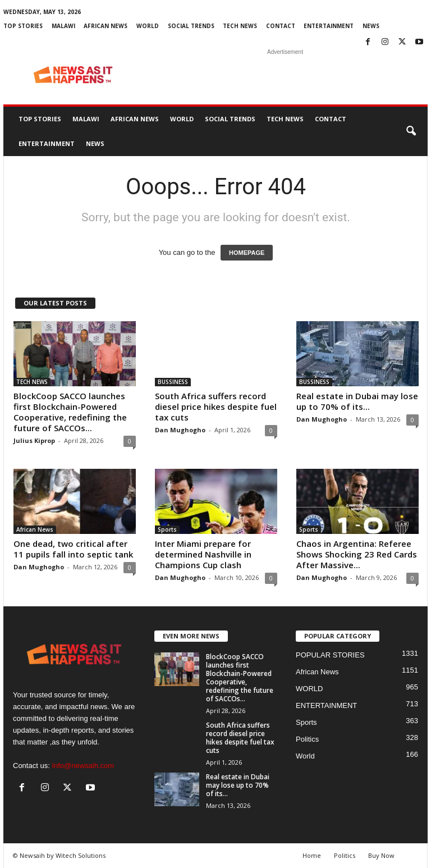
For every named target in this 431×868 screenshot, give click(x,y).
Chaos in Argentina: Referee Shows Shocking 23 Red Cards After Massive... (357, 554)
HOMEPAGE (247, 253)
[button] (411, 131)
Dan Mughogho (180, 430)
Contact (281, 26)
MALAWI (63, 26)
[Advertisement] (285, 75)
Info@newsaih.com (83, 766)
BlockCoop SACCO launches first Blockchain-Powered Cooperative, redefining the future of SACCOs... (70, 412)
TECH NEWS (240, 26)
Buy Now (381, 855)
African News (106, 26)
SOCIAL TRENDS (191, 26)
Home (312, 855)
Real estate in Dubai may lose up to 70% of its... (357, 401)
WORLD (148, 26)
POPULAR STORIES (330, 655)
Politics (307, 739)
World (305, 756)
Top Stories (23, 26)
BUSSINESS (173, 382)
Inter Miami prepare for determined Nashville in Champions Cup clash (203, 554)
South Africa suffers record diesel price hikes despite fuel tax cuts (216, 406)
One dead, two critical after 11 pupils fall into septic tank (73, 549)
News (371, 26)
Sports (167, 529)
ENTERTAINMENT (329, 26)
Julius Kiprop (34, 440)
